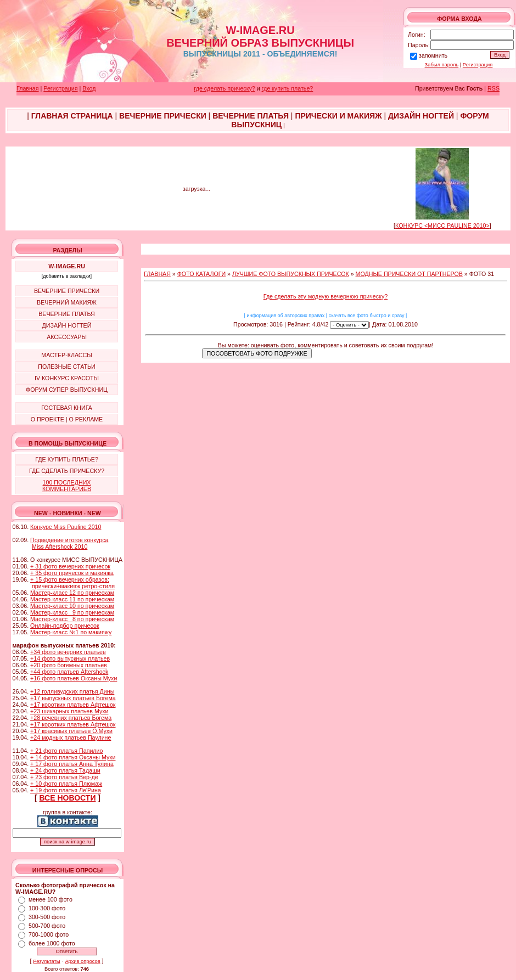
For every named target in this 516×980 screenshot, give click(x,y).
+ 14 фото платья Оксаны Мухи (73, 757)
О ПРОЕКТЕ (47, 419)
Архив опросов (82, 961)
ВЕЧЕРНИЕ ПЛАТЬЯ (67, 314)
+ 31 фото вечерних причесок (70, 566)
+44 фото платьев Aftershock (69, 672)
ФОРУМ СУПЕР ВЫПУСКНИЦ (67, 390)
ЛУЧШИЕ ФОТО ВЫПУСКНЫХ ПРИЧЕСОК (291, 274)
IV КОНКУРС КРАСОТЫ (67, 378)
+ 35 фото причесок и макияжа (72, 573)
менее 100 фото (51, 899)
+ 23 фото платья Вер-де (64, 777)
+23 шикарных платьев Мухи (69, 711)
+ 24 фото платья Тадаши (65, 770)
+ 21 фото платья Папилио (66, 751)
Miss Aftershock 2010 (60, 547)
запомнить (433, 55)
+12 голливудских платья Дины (72, 691)
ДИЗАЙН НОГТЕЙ (67, 325)
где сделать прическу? (224, 88)
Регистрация (478, 65)
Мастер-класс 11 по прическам (72, 599)
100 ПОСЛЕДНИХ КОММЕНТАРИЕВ (67, 486)
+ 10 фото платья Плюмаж (66, 784)
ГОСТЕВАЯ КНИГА (67, 408)
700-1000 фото (49, 934)
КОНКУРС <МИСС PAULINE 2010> (442, 226)
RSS (493, 88)
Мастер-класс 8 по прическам (72, 619)
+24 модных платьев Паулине (71, 737)
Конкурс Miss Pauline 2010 (66, 527)
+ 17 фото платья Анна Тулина (72, 764)
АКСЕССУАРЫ (67, 337)
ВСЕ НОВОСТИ (68, 798)
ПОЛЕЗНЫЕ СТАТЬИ (66, 367)
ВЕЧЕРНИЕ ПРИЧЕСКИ (67, 291)
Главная (28, 88)
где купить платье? (288, 88)
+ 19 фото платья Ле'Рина (66, 790)
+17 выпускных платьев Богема (73, 698)
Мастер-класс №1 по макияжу (71, 632)
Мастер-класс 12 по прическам (72, 593)
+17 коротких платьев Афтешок (73, 705)
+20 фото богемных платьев (69, 665)
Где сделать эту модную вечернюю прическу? (326, 296)
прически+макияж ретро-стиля (73, 586)
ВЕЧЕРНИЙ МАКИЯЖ (67, 302)
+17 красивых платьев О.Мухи (71, 731)
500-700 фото (47, 926)
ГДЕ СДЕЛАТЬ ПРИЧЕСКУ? (67, 471)
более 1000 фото (52, 943)
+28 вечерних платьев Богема (71, 718)
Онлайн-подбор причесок (64, 626)
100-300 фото (47, 908)
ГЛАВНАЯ (157, 274)
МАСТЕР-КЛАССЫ (66, 355)
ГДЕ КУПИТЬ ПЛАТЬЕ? (67, 459)
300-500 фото (47, 917)
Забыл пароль (442, 65)
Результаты (46, 961)
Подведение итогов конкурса (69, 540)
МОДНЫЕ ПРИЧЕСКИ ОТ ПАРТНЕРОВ (409, 274)
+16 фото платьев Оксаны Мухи (74, 678)
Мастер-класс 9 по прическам (72, 612)
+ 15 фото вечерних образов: (70, 579)
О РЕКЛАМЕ (86, 419)
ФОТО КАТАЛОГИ (201, 274)
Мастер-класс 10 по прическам (72, 606)
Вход (89, 88)
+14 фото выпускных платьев (70, 658)
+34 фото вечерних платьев (68, 652)
